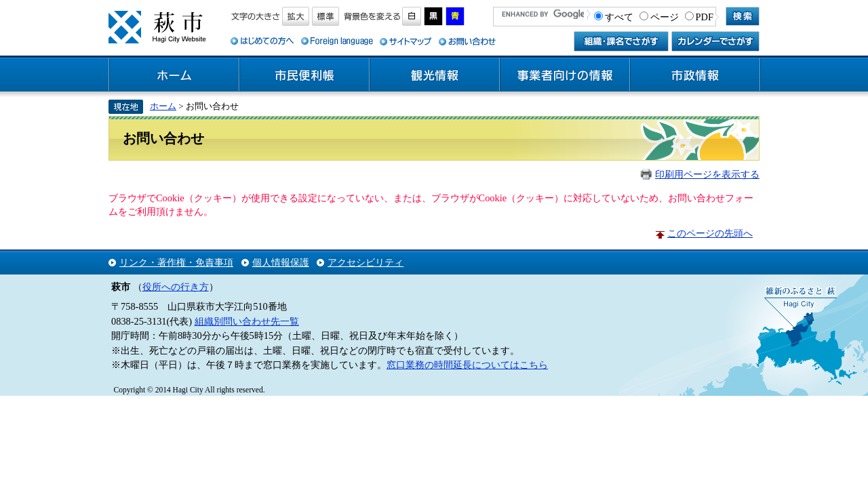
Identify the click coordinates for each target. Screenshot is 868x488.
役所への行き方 (176, 287)
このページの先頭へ (710, 233)
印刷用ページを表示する (707, 174)
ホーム (174, 75)
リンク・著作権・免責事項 (176, 262)
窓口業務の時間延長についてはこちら (467, 365)
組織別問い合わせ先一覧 (247, 321)
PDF (705, 17)
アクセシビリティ (366, 262)
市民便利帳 (304, 75)
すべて (619, 17)
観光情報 (435, 75)
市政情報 (695, 75)
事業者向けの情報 (565, 75)
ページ (665, 17)
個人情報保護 (281, 262)
